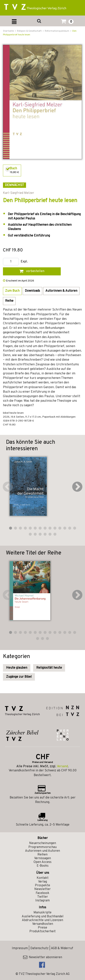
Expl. (24, 262)
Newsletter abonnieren (43, 957)
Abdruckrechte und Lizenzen (42, 920)
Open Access (42, 862)
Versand (62, 766)
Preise (42, 928)
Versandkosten (43, 924)
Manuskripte (42, 913)
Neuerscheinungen (43, 843)
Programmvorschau (42, 847)
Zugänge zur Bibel (19, 677)
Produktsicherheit (42, 931)
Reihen (42, 855)
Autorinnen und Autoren (42, 851)
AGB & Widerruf (62, 948)
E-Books (43, 866)
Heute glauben (17, 668)
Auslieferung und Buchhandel (43, 917)
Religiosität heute (49, 668)
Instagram (42, 901)
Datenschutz (39, 948)
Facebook (42, 893)
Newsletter (42, 889)
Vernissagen (42, 858)
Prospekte (42, 886)
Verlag (42, 882)
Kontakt (43, 878)
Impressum (20, 948)
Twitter (43, 897)
